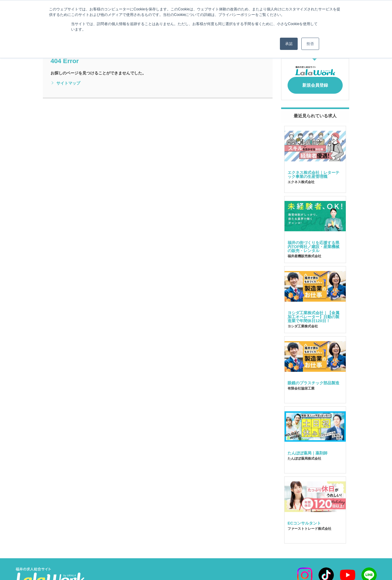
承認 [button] (289, 44)
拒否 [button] (310, 44)
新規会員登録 (315, 83)
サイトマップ (65, 83)
